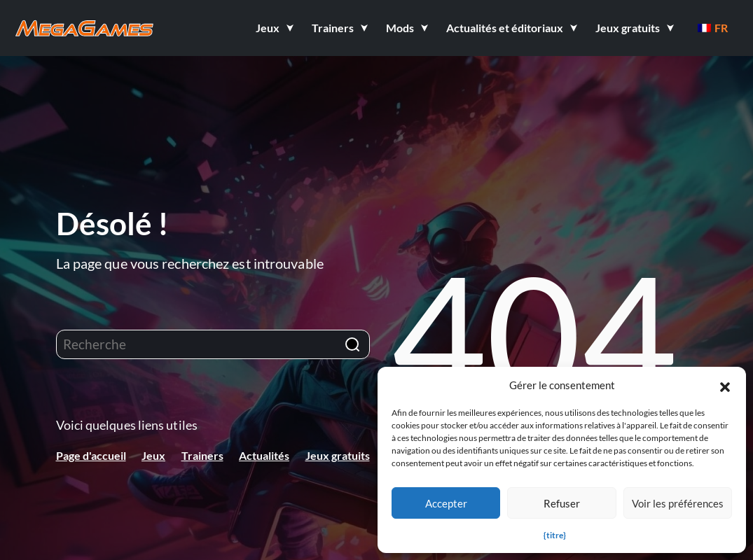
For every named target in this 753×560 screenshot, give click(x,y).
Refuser (562, 503)
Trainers (202, 455)
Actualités (264, 455)
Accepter (446, 503)
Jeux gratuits (338, 455)
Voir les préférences (678, 503)
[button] (725, 385)
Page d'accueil (91, 455)
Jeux (153, 455)
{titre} (555, 535)
